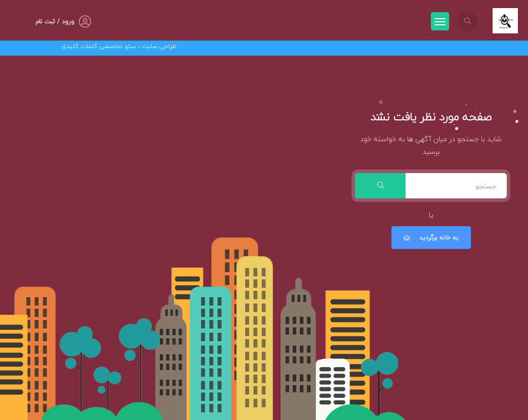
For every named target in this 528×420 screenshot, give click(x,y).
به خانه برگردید (430, 238)
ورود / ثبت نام (55, 22)
